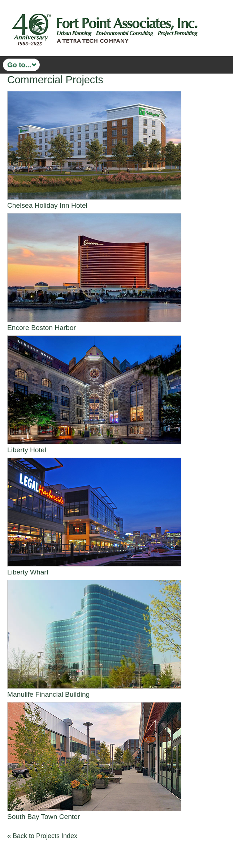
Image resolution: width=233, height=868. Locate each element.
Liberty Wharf (28, 572)
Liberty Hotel (27, 450)
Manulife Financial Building (48, 694)
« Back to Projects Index (42, 836)
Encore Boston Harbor (42, 328)
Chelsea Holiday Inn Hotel (47, 205)
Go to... (19, 65)
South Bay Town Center (44, 817)
